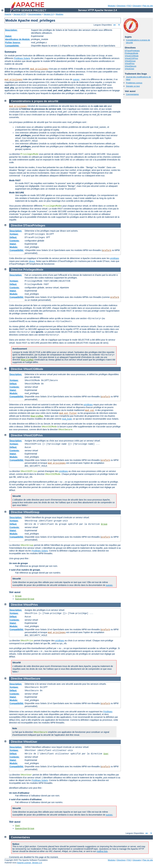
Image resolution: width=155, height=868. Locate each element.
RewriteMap (27, 360)
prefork (107, 250)
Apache (8, 14)
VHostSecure (131, 66)
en (115, 25)
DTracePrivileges (132, 51)
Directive (17, 225)
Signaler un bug (133, 86)
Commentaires (132, 94)
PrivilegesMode (131, 53)
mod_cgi (90, 410)
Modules (111, 6)
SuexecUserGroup (25, 599)
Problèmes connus (134, 83)
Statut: (8, 36)
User (106, 754)
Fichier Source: (13, 42)
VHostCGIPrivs (131, 58)
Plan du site (148, 6)
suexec (76, 79)
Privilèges (108, 712)
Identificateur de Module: (18, 39)
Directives (121, 6)
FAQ (129, 6)
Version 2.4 (49, 14)
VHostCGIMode (132, 56)
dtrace (32, 261)
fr (119, 25)
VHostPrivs (130, 64)
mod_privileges (39, 69)
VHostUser (129, 69)
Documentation (35, 14)
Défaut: (13, 237)
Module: (14, 247)
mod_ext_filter (68, 413)
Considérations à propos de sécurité (35, 101)
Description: (11, 30)
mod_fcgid (67, 419)
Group (104, 524)
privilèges (115, 258)
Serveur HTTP (20, 14)
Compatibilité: (12, 46)
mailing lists (102, 851)
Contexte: (15, 241)
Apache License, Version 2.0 (29, 863)
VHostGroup (130, 61)
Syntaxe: (14, 234)
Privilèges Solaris (22, 58)
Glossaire (137, 6)
